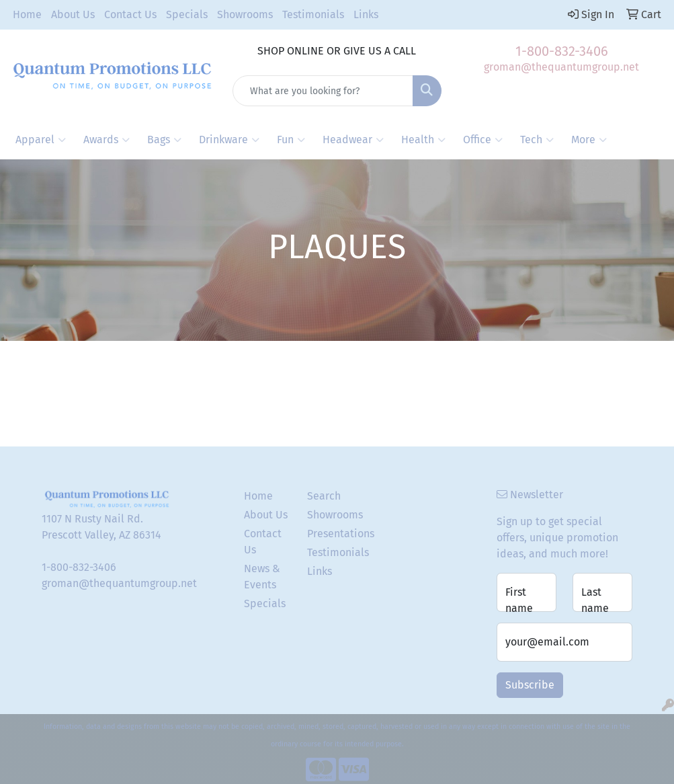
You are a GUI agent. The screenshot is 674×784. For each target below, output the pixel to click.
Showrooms (245, 14)
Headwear (353, 140)
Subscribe (530, 685)
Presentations (331, 534)
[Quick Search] (323, 91)
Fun (291, 140)
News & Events (262, 577)
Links (366, 14)
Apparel (41, 140)
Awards (107, 140)
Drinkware (229, 140)
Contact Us (130, 14)
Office (483, 140)
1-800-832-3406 (562, 51)
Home (27, 14)
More (589, 140)
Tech (537, 140)
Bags (164, 140)
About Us (73, 14)
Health (423, 140)
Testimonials (313, 14)
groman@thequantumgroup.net (561, 67)
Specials (187, 14)
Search (324, 496)
